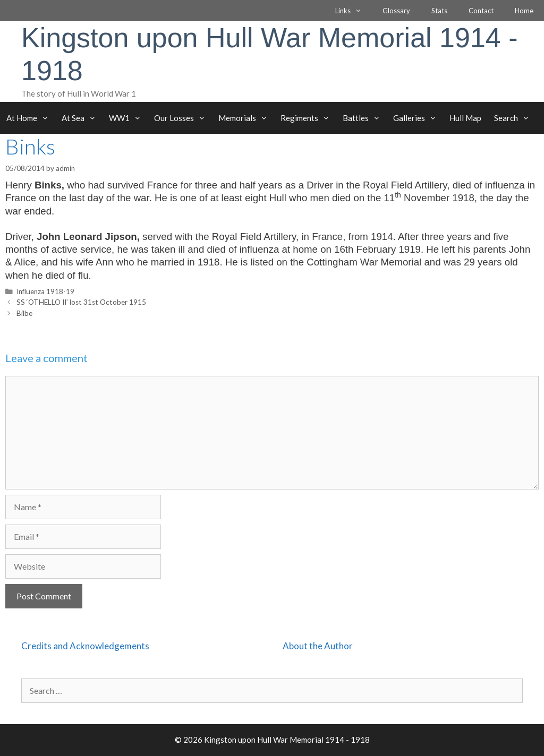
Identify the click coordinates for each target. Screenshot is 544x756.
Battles (365, 118)
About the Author (318, 646)
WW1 (128, 118)
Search (515, 118)
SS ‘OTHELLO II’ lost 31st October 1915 (81, 302)
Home (524, 11)
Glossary (396, 11)
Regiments (308, 118)
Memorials (246, 118)
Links (354, 11)
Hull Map (465, 118)
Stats (439, 11)
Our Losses (183, 118)
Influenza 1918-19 (45, 291)
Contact (481, 11)
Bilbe (24, 313)
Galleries (418, 118)
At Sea (82, 118)
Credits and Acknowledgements (85, 646)
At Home (31, 118)
